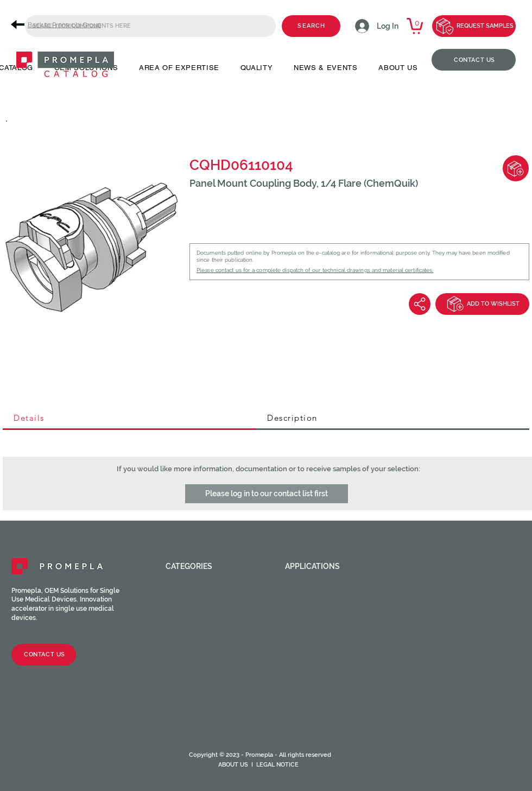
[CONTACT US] (474, 60)
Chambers (186, 678)
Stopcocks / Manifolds (216, 660)
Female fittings (198, 591)
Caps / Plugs (192, 608)
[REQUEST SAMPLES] (474, 26)
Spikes (179, 669)
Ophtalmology (316, 651)
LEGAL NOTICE (277, 765)
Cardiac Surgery (320, 599)
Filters (180, 686)
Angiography (312, 591)
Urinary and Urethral (331, 669)
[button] (267, 494)
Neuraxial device (320, 634)
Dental (300, 608)
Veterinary (308, 678)
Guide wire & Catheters (214, 695)
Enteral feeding (319, 617)
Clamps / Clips (196, 651)
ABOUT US (233, 765)
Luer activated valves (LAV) (220, 625)
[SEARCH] (311, 26)
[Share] (420, 304)
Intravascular (316, 625)
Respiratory (311, 660)
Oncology (307, 643)
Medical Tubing (198, 730)
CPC (173, 712)
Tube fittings (194, 643)
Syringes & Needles (205, 704)
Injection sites (197, 634)
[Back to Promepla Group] (60, 25)
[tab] (129, 419)
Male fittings (194, 599)
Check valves (192, 617)
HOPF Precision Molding (216, 721)
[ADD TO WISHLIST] (482, 304)
